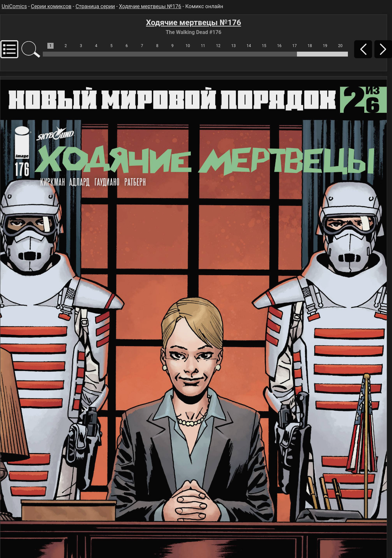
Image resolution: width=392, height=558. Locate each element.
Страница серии (95, 6)
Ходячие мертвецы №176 (150, 6)
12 (218, 46)
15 (264, 46)
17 (295, 46)
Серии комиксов (51, 6)
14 (249, 46)
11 (203, 46)
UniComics (14, 6)
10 (188, 46)
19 (325, 46)
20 (340, 46)
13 (234, 46)
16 (279, 46)
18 (310, 46)
